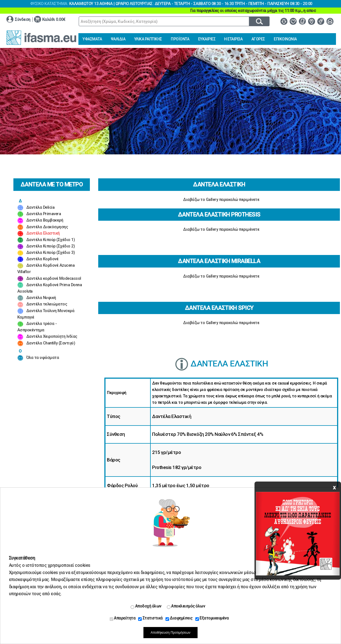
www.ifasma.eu (41, 38)
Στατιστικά (150, 618)
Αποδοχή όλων (146, 606)
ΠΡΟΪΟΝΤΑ (180, 39)
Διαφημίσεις (179, 618)
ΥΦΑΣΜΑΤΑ (92, 39)
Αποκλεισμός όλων (186, 606)
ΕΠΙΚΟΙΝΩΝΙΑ (285, 39)
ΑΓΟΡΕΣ (258, 39)
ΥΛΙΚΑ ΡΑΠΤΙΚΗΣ (148, 39)
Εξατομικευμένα (212, 618)
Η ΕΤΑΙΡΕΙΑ (233, 39)
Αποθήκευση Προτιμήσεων (171, 633)
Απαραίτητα (123, 618)
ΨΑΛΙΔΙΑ (118, 39)
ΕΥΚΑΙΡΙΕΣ (207, 39)
